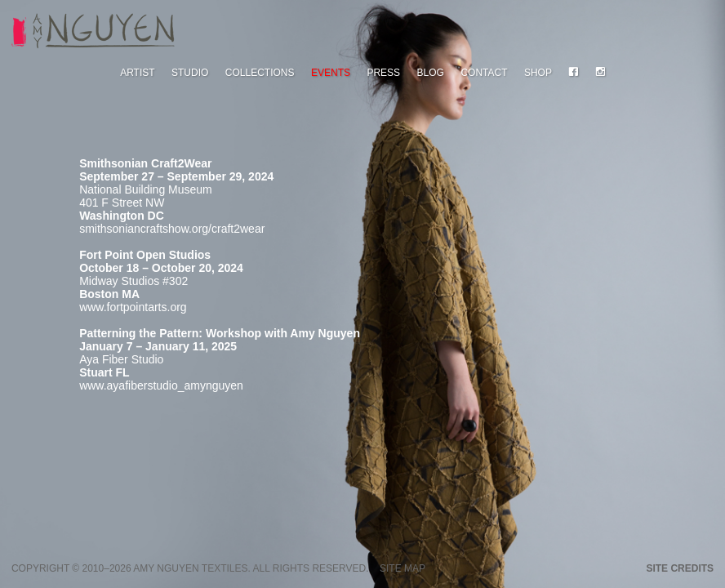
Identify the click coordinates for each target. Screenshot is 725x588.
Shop (538, 73)
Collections (260, 73)
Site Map (403, 568)
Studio (190, 73)
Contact (484, 73)
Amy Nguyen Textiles (190, 568)
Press (383, 73)
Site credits (680, 568)
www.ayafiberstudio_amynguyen (161, 385)
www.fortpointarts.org (133, 307)
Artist (137, 73)
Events (331, 73)
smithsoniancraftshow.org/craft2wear (172, 229)
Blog (431, 73)
